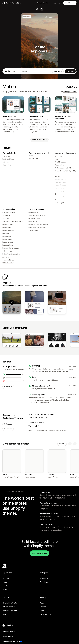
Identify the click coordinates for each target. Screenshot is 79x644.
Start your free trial (40, 553)
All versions (43, 417)
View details (33, 417)
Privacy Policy (8, 637)
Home (5, 590)
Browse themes (44, 3)
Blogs (4, 614)
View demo (58, 71)
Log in (60, 3)
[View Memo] (57, 302)
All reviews (8, 387)
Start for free (70, 3)
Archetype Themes (70, 92)
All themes (8, 429)
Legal (42, 611)
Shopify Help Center (10, 603)
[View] (12, 340)
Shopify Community (10, 611)
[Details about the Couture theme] (57, 464)
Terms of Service (9, 631)
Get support (9, 424)
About (42, 603)
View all (62, 444)
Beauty (5, 582)
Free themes (45, 582)
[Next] (75, 328)
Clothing (6, 578)
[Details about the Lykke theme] (12, 464)
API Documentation (9, 607)
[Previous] (70, 328)
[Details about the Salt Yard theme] (34, 464)
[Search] (55, 3)
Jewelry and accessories (12, 586)
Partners (43, 607)
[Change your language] (17, 625)
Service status (45, 614)
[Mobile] (42, 9)
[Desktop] (37, 9)
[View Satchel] (34, 302)
